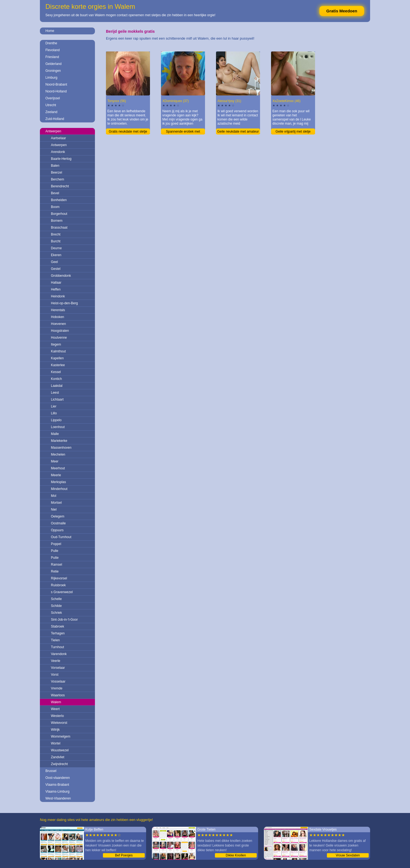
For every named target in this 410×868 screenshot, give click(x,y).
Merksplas (58, 482)
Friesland (52, 57)
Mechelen (58, 454)
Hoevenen (58, 324)
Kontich (56, 379)
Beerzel (57, 172)
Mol (54, 496)
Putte (55, 558)
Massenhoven (61, 448)
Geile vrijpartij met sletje (293, 132)
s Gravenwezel (62, 592)
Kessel (56, 372)
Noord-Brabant (56, 84)
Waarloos (58, 695)
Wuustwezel (60, 750)
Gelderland (54, 64)
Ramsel (57, 565)
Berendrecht (60, 186)
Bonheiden (59, 200)
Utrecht (51, 105)
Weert (55, 709)
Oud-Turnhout (61, 537)
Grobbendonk (61, 276)
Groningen (53, 71)
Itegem (56, 344)
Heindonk (58, 296)
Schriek (56, 613)
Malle (55, 434)
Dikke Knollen (236, 855)
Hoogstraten (60, 331)
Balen (55, 166)
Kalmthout (58, 351)
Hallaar (56, 283)
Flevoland (53, 50)
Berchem (58, 179)
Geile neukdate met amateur (238, 132)
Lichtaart (57, 399)
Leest (55, 393)
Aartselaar (58, 138)
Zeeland (51, 112)
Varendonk (59, 654)
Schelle (56, 599)
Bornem (57, 221)
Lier (54, 406)
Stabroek (58, 626)
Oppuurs (57, 530)
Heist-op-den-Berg (64, 303)
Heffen (56, 289)
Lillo (54, 413)
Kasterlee (58, 365)
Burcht (56, 241)
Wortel (56, 743)
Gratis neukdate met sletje (128, 132)
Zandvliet (58, 757)
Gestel (56, 269)
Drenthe (51, 43)
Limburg (51, 78)
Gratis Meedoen (342, 11)
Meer (55, 461)
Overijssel (53, 98)
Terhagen (58, 633)
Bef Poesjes (124, 855)
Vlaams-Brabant (57, 785)
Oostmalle (58, 523)
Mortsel (56, 503)
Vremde (57, 688)
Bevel (55, 193)
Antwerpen (53, 131)
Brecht (56, 234)
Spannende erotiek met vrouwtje (183, 132)
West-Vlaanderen (58, 798)
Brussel (51, 771)
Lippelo (56, 420)
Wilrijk (55, 730)
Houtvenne (59, 338)
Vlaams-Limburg (57, 792)
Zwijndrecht (59, 764)
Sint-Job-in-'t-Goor (64, 620)
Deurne (56, 248)
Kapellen (57, 358)
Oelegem (58, 516)
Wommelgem (61, 736)
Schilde (56, 606)
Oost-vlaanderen (58, 778)
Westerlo (57, 716)
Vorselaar (58, 668)
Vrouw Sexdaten (348, 855)
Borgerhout (59, 214)
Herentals (58, 310)
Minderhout (59, 489)
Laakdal (57, 386)
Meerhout (58, 468)
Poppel (56, 544)
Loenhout (58, 427)
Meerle (56, 475)
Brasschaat (59, 228)
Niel (54, 510)
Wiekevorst (59, 723)
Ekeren (56, 255)
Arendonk (58, 152)
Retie (55, 571)
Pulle (55, 551)
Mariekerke (59, 441)
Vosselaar (58, 681)
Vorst (55, 675)
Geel (54, 262)
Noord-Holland (56, 91)
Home (50, 31)
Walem (56, 702)
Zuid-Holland (55, 119)
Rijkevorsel (59, 578)
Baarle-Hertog (61, 159)
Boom (55, 207)
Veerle (56, 661)
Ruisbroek (58, 585)
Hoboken (58, 317)
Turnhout (58, 647)
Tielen (55, 640)
